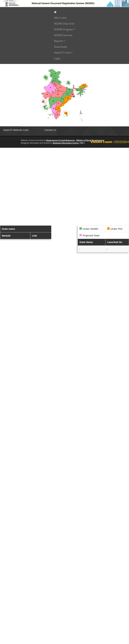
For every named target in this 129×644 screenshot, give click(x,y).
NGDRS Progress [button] (64, 29)
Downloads (61, 47)
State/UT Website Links (16, 130)
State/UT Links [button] (62, 53)
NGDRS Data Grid (64, 24)
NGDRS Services (63, 35)
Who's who (60, 18)
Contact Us (50, 130)
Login (57, 58)
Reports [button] (58, 41)
